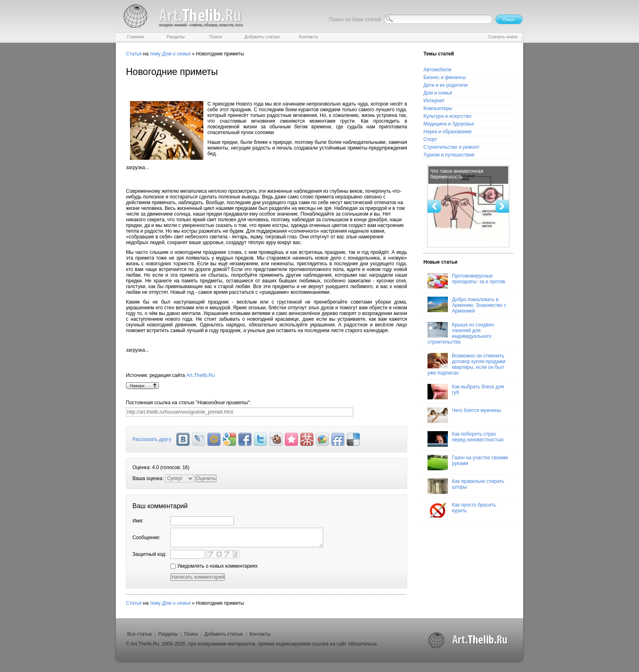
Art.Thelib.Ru (201, 375)
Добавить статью (224, 634)
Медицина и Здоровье (449, 124)
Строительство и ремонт (451, 147)
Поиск (191, 634)
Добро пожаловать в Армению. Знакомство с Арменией (467, 305)
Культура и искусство (447, 116)
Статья (134, 54)
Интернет (434, 101)
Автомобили (437, 70)
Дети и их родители (445, 85)
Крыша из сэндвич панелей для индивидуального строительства (461, 333)
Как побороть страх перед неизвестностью (466, 439)
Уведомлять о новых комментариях (214, 566)
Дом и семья (438, 93)
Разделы (168, 634)
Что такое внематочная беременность (457, 174)
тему (155, 54)
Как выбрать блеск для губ (466, 392)
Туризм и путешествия (449, 155)
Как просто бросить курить (462, 510)
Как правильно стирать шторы (466, 486)
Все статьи (139, 634)
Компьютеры (438, 108)
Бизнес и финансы (445, 77)
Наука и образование (447, 132)
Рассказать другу (152, 439)
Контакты (260, 634)
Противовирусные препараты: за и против (466, 281)
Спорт (430, 139)
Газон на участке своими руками (468, 463)
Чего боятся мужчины (464, 415)
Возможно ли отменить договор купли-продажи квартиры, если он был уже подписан (466, 364)
